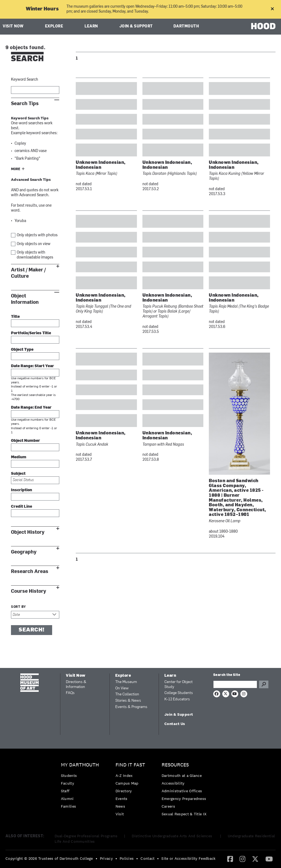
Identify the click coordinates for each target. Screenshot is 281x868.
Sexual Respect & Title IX (184, 814)
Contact (147, 858)
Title (15, 317)
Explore (54, 26)
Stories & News (128, 701)
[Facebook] (230, 859)
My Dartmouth (80, 765)
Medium (19, 457)
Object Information (25, 299)
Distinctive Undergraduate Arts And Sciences (172, 836)
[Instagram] (242, 859)
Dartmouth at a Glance (182, 776)
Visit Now (13, 26)
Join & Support (136, 26)
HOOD (263, 26)
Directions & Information (76, 685)
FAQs (70, 693)
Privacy (106, 858)
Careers (168, 806)
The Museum (126, 682)
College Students (179, 693)
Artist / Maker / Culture (28, 273)
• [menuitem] (96, 858)
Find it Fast (130, 765)
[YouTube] (269, 859)
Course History (29, 591)
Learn (91, 26)
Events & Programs (131, 707)
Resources (175, 765)
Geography (24, 552)
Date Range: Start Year (33, 366)
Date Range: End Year (31, 408)
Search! (32, 630)
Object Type (22, 350)
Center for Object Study (179, 685)
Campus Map (127, 783)
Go (264, 684)
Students (69, 776)
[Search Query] (235, 684)
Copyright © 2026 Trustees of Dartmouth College (49, 858)
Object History (28, 532)
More (16, 169)
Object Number (26, 441)
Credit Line (22, 507)
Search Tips (25, 104)
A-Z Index (124, 776)
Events (122, 799)
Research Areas (30, 571)
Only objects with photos (37, 235)
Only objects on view (34, 244)
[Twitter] (255, 859)
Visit (120, 814)
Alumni (67, 799)
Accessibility (173, 783)
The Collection (127, 694)
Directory (124, 791)
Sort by (19, 607)
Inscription (22, 490)
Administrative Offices (182, 791)
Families (68, 806)
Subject (18, 474)
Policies (127, 858)
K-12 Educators (177, 699)
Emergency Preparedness (184, 799)
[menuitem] (81, 787)
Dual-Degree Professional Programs (86, 836)
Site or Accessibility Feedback (188, 858)
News (120, 806)
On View (122, 688)
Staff (65, 791)
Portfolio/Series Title (31, 333)
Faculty (68, 783)
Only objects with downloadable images (35, 255)
